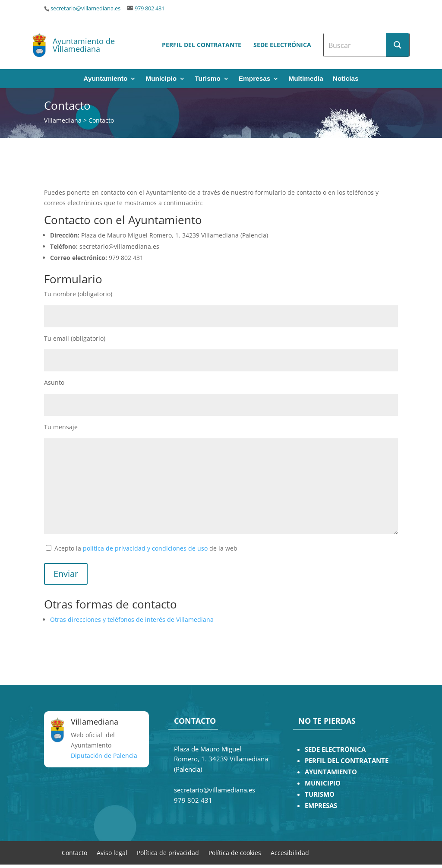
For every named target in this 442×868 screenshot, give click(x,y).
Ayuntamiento (105, 79)
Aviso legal (112, 852)
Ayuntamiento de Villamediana (84, 45)
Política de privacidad (168, 852)
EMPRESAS (321, 806)
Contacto (74, 852)
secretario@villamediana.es (85, 8)
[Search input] (355, 45)
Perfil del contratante (202, 45)
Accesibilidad (290, 852)
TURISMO (320, 794)
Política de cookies (235, 852)
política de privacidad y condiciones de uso (145, 548)
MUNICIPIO (323, 783)
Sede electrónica (282, 45)
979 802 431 (150, 8)
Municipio (161, 79)
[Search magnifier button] (398, 45)
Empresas (255, 79)
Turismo (208, 79)
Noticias (346, 79)
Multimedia (306, 79)
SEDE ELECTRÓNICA (335, 749)
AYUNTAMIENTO (331, 772)
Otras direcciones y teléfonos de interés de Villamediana (132, 619)
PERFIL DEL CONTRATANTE (347, 761)
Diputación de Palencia (104, 756)
